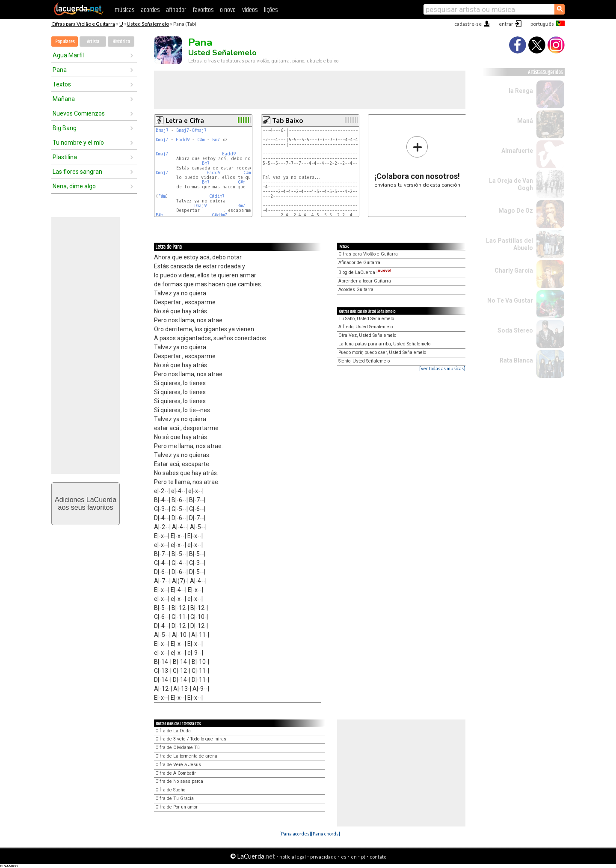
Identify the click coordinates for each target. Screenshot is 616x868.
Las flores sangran (77, 172)
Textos (62, 84)
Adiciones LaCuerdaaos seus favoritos (86, 504)
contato (378, 857)
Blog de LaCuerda (365, 272)
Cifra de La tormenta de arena (186, 756)
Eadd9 (183, 140)
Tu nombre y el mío (78, 143)
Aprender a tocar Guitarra (365, 281)
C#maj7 (199, 130)
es (344, 857)
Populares (65, 42)
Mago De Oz (516, 211)
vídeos (250, 10)
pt (363, 857)
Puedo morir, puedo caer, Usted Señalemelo (382, 352)
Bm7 (216, 140)
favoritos (203, 10)
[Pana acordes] (295, 834)
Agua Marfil (68, 55)
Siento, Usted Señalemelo (364, 361)
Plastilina (65, 157)
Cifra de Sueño (170, 790)
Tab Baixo (288, 121)
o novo (228, 10)
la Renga (521, 91)
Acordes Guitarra (356, 290)
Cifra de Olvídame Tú (178, 748)
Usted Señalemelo (148, 24)
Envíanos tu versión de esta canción (417, 162)
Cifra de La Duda (173, 731)
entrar (506, 24)
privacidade (323, 857)
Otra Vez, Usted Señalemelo (367, 335)
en (354, 857)
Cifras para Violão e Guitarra (83, 24)
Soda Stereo (515, 330)
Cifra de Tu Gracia (175, 798)
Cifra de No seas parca (179, 781)
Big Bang (65, 128)
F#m (162, 196)
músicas (124, 10)
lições (271, 10)
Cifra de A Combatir (176, 773)
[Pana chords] (326, 834)
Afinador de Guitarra (359, 263)
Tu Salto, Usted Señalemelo (366, 319)
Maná (525, 121)
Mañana (64, 99)
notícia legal (293, 857)
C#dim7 (217, 196)
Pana (60, 70)
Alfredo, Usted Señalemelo (366, 327)
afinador (176, 10)
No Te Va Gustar (510, 300)
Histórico (121, 42)
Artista (93, 42)
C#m (201, 140)
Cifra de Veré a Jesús (178, 765)
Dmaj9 (200, 206)
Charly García (514, 271)
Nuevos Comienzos (79, 113)
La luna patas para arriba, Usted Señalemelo (384, 344)
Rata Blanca (516, 360)
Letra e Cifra (185, 121)
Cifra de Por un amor (176, 807)
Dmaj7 (162, 140)
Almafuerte (517, 151)
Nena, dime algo (74, 186)
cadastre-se (468, 24)
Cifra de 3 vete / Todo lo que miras (191, 739)
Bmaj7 (162, 130)
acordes (150, 10)
